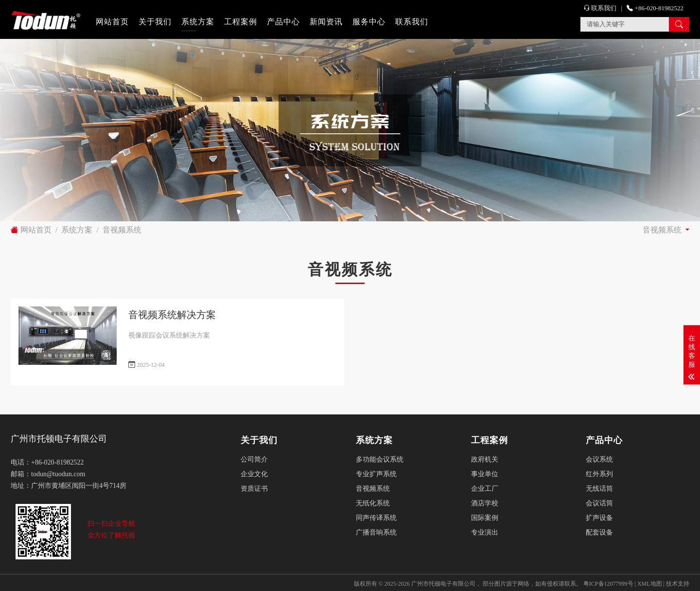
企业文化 (254, 474)
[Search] (625, 24)
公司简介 (254, 459)
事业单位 (485, 474)
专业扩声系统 (376, 474)
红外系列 (599, 474)
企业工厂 (485, 489)
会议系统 (599, 459)
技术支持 (678, 584)
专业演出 (485, 532)
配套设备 (599, 532)
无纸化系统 (373, 503)
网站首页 (112, 22)
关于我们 (155, 22)
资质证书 (254, 489)
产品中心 (283, 22)
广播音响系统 (376, 532)
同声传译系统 (376, 518)
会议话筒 (599, 503)
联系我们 (412, 22)
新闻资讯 (326, 22)
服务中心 (369, 22)
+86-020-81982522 (655, 8)
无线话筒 (599, 489)
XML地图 (650, 584)
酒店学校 (485, 503)
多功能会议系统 (380, 459)
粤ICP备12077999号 (608, 584)
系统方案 (198, 22)
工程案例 (241, 22)
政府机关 (485, 459)
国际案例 (485, 518)
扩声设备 (599, 518)
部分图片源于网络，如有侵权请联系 (529, 584)
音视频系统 (122, 230)
